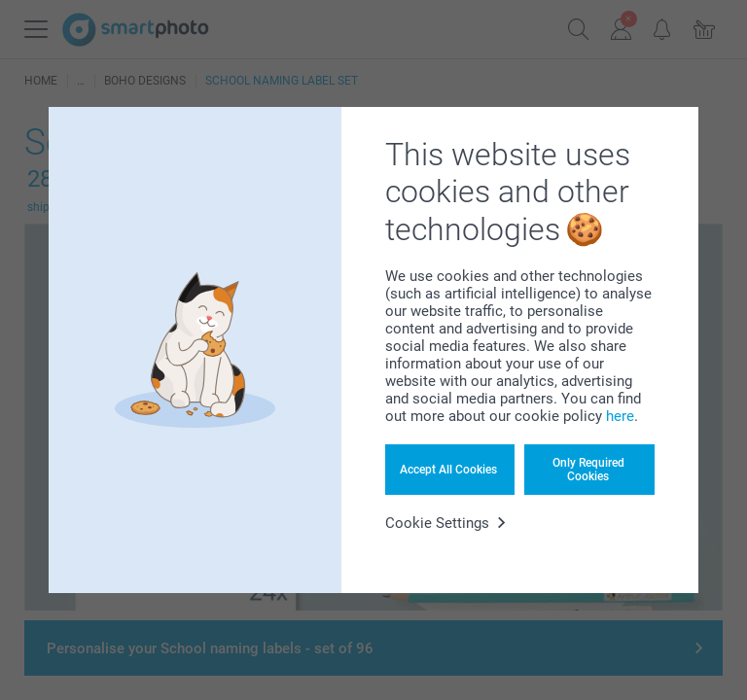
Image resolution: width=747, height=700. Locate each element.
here (620, 416)
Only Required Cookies (588, 470)
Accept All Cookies (448, 470)
